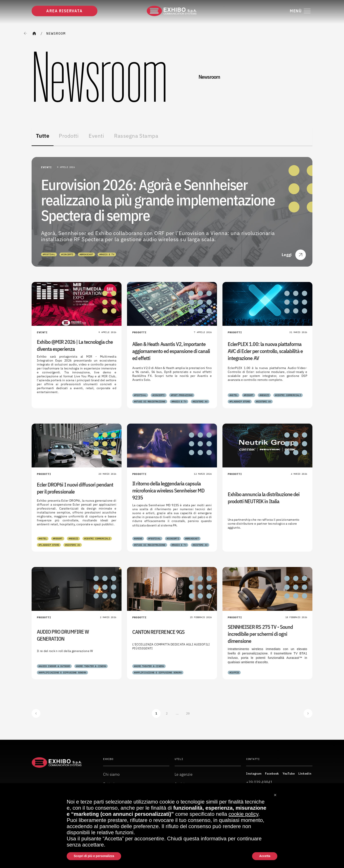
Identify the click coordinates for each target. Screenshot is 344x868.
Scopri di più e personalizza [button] (94, 856)
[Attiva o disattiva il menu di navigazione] (301, 11)
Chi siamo (111, 774)
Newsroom (56, 33)
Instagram (254, 774)
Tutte (43, 136)
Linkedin (305, 774)
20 (188, 713)
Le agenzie (184, 774)
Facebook (272, 774)
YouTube (289, 774)
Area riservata (64, 11)
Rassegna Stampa (136, 136)
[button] (275, 793)
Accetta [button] (265, 856)
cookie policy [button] (244, 814)
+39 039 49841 (259, 782)
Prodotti (69, 136)
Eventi (96, 136)
